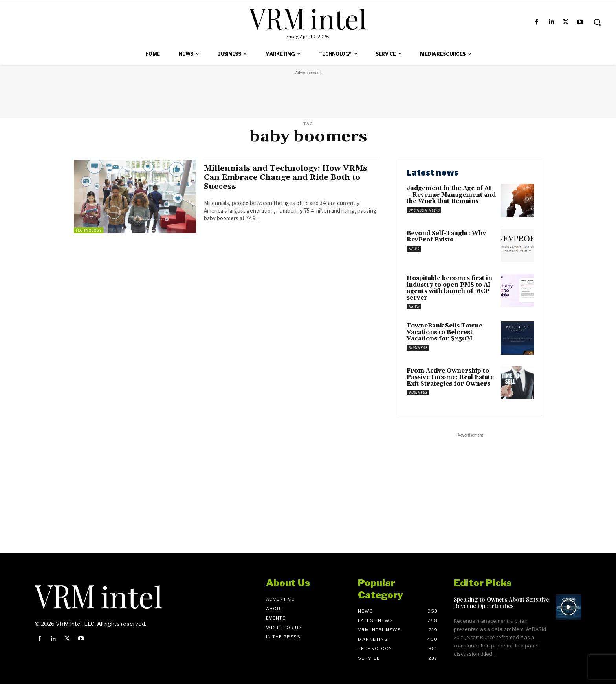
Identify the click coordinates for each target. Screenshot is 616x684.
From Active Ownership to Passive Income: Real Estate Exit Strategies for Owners (450, 377)
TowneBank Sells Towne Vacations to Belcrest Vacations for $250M (445, 332)
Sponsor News (424, 210)
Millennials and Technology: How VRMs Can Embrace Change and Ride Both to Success (290, 177)
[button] (597, 22)
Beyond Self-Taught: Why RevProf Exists (446, 237)
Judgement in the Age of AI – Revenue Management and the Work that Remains (451, 195)
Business (418, 348)
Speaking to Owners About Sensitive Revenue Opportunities (501, 603)
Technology (89, 230)
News (414, 249)
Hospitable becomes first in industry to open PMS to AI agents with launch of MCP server (449, 288)
